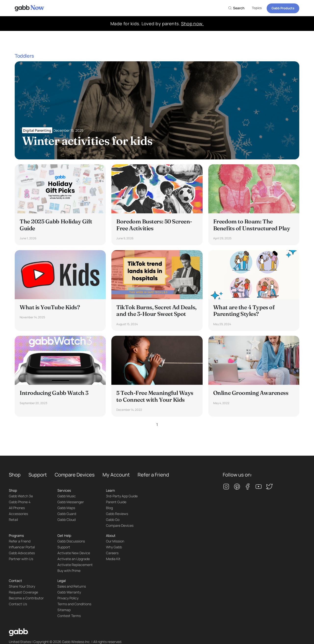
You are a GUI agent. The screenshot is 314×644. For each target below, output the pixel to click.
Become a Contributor (26, 598)
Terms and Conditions (74, 604)
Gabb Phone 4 (20, 502)
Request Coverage (23, 592)
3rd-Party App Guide (122, 496)
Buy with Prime (69, 571)
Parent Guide (116, 502)
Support (38, 475)
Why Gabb (114, 547)
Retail (13, 520)
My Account (116, 475)
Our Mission (115, 541)
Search (236, 8)
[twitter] (269, 487)
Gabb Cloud (66, 520)
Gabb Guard (67, 514)
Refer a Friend (153, 475)
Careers (112, 553)
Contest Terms (69, 616)
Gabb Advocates (22, 553)
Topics (257, 8)
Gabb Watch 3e (21, 496)
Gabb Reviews (117, 514)
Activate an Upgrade (74, 559)
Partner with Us (21, 559)
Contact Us (18, 604)
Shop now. (192, 24)
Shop (15, 475)
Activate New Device (74, 553)
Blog (109, 508)
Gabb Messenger (71, 502)
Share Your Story (22, 586)
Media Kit (113, 559)
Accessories (18, 514)
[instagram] (226, 487)
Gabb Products (283, 8)
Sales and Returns (72, 586)
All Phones (17, 508)
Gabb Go (113, 520)
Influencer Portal (22, 547)
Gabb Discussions (71, 541)
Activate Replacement (75, 565)
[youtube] (259, 487)
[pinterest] (237, 487)
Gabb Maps (66, 508)
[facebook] (248, 487)
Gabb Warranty (69, 592)
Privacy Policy (68, 598)
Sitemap (64, 610)
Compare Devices (75, 475)
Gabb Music (67, 496)
